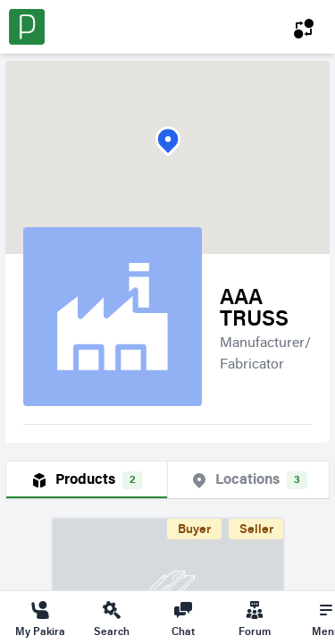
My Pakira (40, 618)
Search (112, 618)
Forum (255, 618)
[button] (168, 142)
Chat (183, 618)
